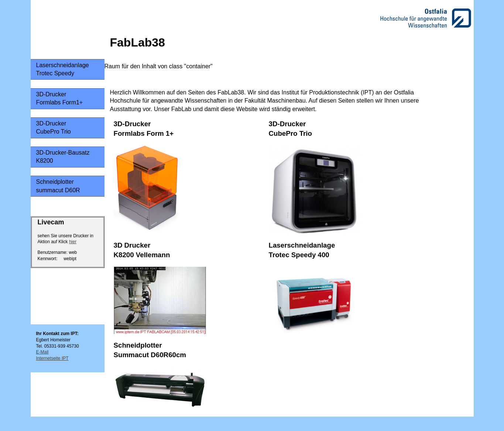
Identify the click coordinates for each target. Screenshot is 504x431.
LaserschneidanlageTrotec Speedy (63, 69)
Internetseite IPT (52, 358)
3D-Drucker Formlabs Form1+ (60, 98)
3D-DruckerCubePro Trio (54, 127)
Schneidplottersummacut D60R (58, 186)
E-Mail (42, 352)
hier (73, 242)
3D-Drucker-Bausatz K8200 (63, 157)
